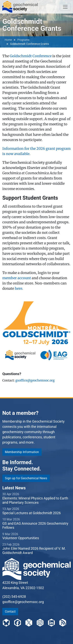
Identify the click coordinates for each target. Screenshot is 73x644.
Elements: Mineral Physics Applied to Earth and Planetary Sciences (35, 500)
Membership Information (22, 452)
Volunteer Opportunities (21, 538)
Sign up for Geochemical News (26, 478)
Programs (23, 40)
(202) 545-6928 (14, 597)
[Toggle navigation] (65, 7)
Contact (10, 611)
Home (8, 40)
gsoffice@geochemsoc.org (35, 380)
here (18, 288)
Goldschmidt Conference (31, 56)
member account (17, 278)
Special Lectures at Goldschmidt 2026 (32, 513)
